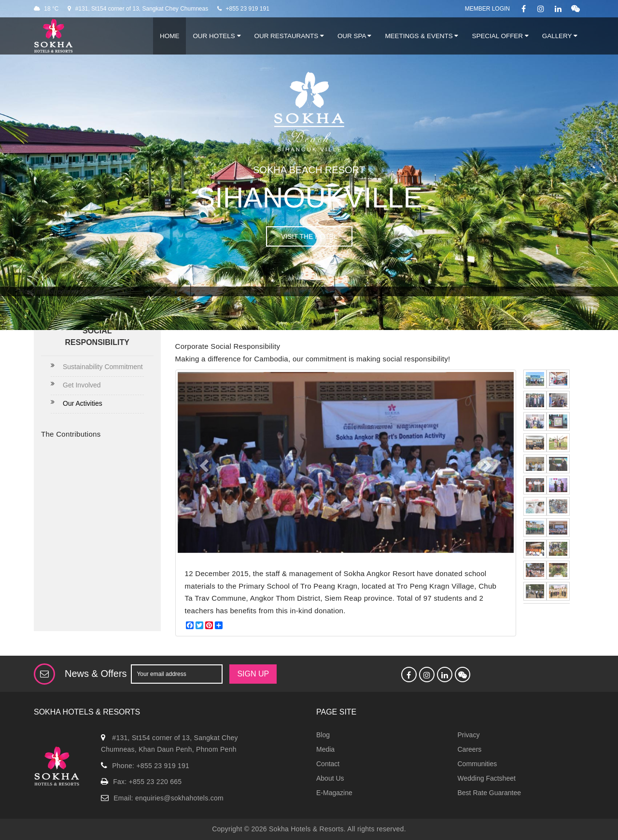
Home (169, 36)
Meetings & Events (421, 36)
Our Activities (83, 403)
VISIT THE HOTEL (309, 236)
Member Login (487, 9)
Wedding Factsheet (487, 778)
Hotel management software (62, 291)
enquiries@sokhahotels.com (179, 798)
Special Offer (500, 36)
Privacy (469, 735)
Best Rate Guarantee (490, 793)
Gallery (560, 36)
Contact (328, 764)
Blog (323, 735)
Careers (470, 749)
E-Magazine (334, 793)
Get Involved (82, 385)
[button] (203, 462)
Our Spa (354, 36)
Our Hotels (217, 36)
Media (325, 749)
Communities (478, 764)
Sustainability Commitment (103, 367)
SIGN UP (253, 674)
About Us (330, 778)
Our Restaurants (289, 36)
